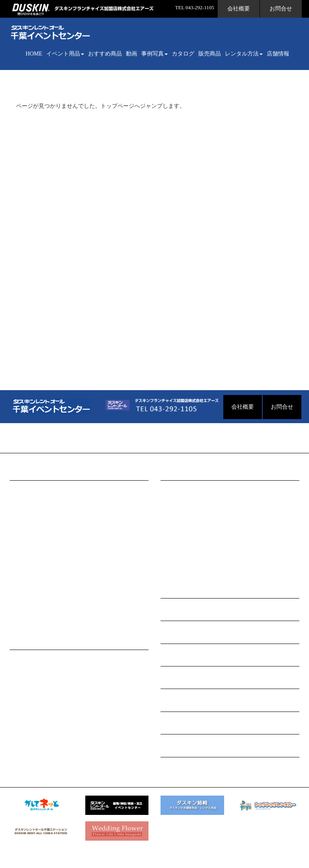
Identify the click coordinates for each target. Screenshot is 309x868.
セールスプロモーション (45, 618)
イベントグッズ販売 (186, 746)
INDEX (23, 489)
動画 (132, 54)
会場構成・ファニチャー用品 (51, 502)
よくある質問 (31, 684)
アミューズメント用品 (43, 541)
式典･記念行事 (184, 554)
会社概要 (239, 9)
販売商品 (210, 54)
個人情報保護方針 (37, 723)
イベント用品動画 (183, 610)
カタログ (183, 54)
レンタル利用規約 (37, 736)
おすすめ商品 (105, 54)
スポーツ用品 (31, 592)
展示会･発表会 (184, 541)
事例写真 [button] (154, 54)
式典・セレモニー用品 (43, 515)
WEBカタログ (178, 632)
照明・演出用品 (34, 605)
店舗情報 (278, 54)
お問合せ (281, 9)
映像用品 (26, 579)
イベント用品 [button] (65, 54)
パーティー (179, 528)
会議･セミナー (184, 502)
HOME (34, 54)
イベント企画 (31, 672)
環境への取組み (34, 710)
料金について (31, 697)
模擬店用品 (29, 528)
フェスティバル (185, 567)
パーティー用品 (34, 567)
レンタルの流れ (34, 659)
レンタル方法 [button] (244, 54)
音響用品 (26, 554)
